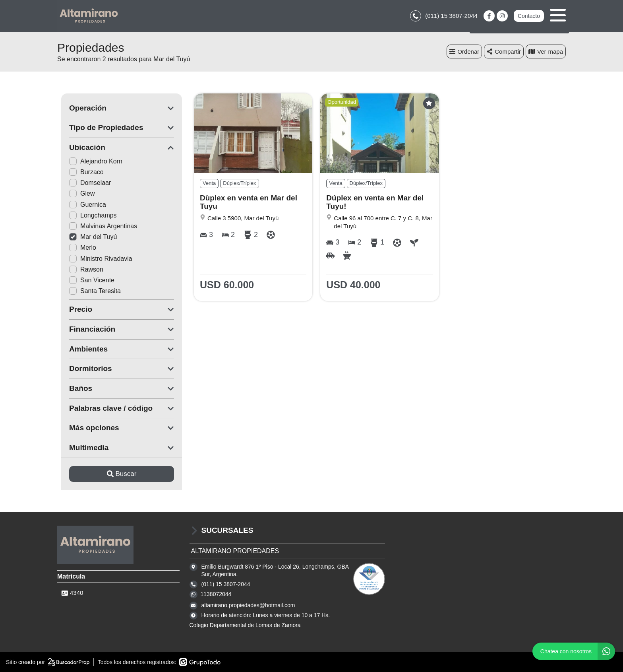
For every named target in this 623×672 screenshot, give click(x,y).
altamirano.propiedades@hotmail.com (248, 605)
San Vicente (88, 280)
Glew (78, 193)
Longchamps (89, 215)
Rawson (82, 269)
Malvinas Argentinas (99, 226)
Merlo (79, 248)
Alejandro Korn (92, 161)
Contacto (529, 16)
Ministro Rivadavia (97, 259)
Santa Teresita (91, 291)
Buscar (118, 474)
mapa (546, 51)
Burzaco (82, 172)
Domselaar (86, 183)
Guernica (84, 205)
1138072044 (216, 594)
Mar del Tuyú (89, 237)
